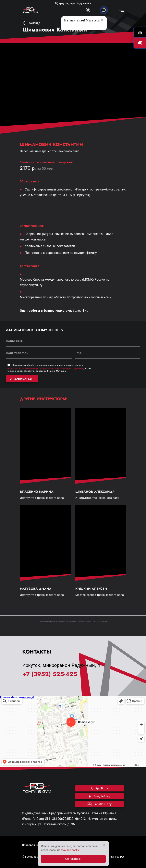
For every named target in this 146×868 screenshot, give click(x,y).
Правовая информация (37, 845)
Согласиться (73, 859)
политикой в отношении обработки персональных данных (45, 368)
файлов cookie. (71, 850)
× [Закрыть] (104, 845)
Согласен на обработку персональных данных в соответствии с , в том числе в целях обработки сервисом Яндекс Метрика (49, 368)
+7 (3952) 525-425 (50, 674)
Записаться (21, 379)
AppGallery (100, 804)
